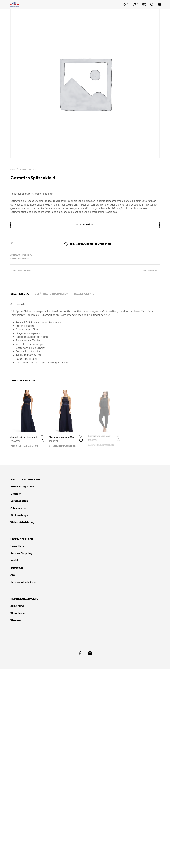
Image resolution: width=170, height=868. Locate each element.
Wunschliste (18, 613)
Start (13, 169)
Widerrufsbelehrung (22, 522)
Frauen (22, 169)
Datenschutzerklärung (23, 582)
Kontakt (15, 560)
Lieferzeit (16, 494)
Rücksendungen (20, 515)
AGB (13, 575)
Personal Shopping (21, 553)
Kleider (33, 169)
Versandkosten (19, 501)
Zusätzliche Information (52, 294)
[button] (125, 4)
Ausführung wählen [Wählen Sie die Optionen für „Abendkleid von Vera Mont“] (24, 447)
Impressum (17, 568)
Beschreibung (20, 294)
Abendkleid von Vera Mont (24, 437)
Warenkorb (17, 620)
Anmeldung (17, 606)
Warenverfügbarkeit (22, 486)
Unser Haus (17, 546)
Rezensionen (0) (85, 294)
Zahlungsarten (19, 508)
